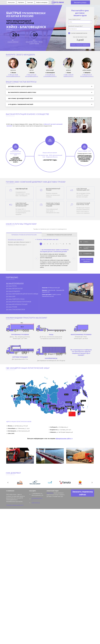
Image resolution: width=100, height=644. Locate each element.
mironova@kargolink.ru (13, 76)
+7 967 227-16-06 (13, 75)
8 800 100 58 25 (36, 503)
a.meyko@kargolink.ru (50, 76)
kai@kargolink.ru (68, 76)
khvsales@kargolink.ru (87, 76)
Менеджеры (50, 493)
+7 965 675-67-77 (87, 75)
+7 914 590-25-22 (50, 75)
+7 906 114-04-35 (68, 75)
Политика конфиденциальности (15, 505)
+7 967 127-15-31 (31, 75)
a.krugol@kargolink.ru (32, 76)
